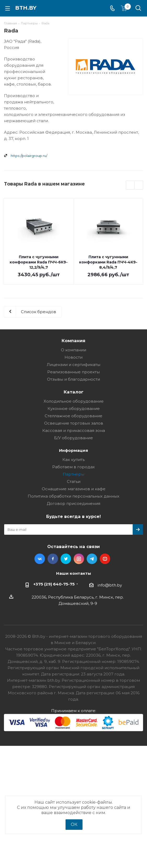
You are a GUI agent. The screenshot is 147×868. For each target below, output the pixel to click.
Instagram (79, 559)
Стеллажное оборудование (73, 416)
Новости (73, 357)
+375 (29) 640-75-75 (54, 584)
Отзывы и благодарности (73, 379)
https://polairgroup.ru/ (29, 156)
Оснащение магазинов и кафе (74, 489)
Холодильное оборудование (74, 401)
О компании (73, 350)
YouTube (105, 559)
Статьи (74, 481)
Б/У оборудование (73, 438)
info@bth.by (110, 585)
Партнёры (73, 474)
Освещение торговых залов (74, 423)
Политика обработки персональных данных (73, 496)
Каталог (74, 392)
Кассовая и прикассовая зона (74, 430)
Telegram (92, 559)
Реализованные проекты (73, 372)
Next (139, 185)
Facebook (53, 559)
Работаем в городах (73, 467)
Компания (73, 341)
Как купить (73, 460)
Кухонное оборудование (74, 408)
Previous (130, 185)
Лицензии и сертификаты (73, 365)
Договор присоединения (73, 503)
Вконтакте (40, 559)
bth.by (26, 8)
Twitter (66, 559)
